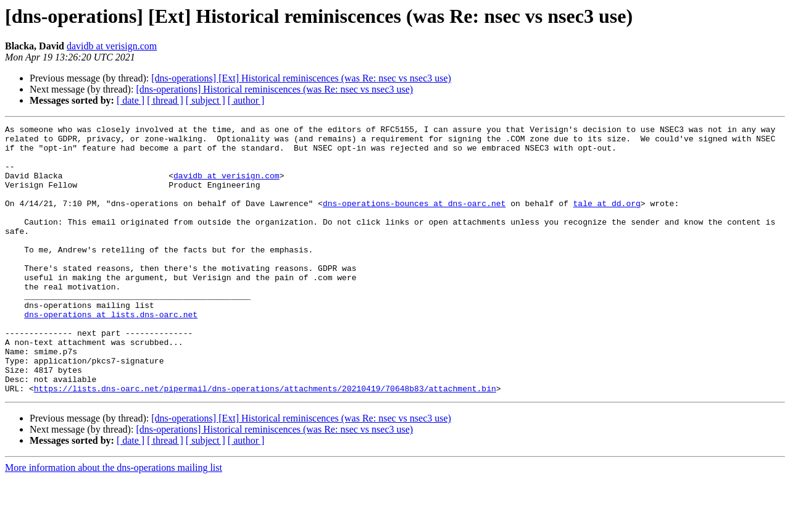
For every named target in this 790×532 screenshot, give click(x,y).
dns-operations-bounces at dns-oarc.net (414, 220)
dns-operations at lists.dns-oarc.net (111, 353)
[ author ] (246, 100)
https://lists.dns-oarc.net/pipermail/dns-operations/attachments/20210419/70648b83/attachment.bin (265, 442)
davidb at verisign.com (112, 46)
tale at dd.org (606, 220)
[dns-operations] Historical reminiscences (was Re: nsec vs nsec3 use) (274, 89)
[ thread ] (165, 100)
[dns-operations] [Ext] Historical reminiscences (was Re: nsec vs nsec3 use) (301, 78)
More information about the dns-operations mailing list (114, 521)
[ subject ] (206, 100)
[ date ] (131, 100)
